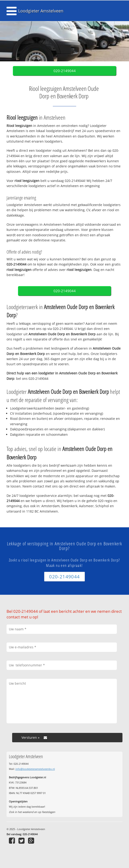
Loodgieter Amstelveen (41, 11)
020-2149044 (65, 71)
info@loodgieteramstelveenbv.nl (35, 769)
